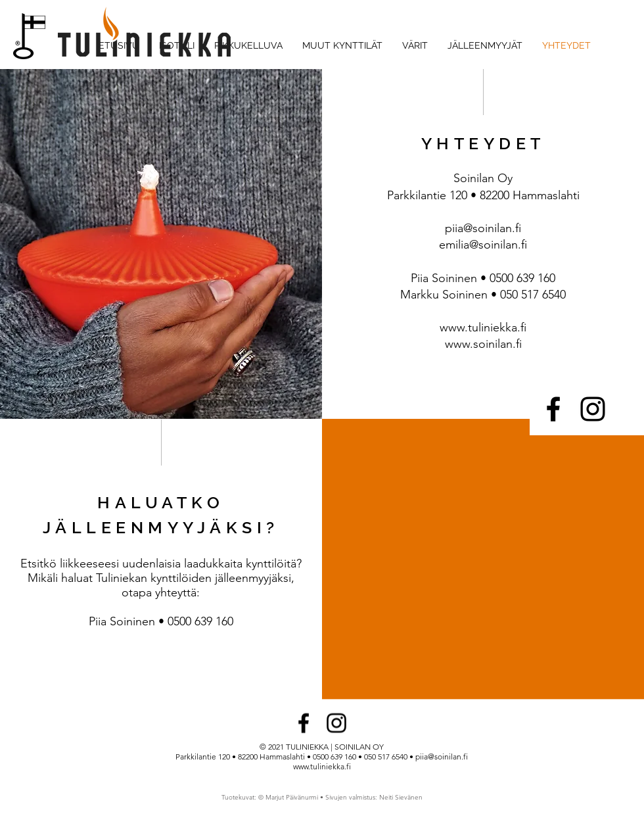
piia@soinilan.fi (483, 228)
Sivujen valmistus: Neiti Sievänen (374, 797)
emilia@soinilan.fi (483, 245)
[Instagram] (593, 409)
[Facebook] (553, 409)
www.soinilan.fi (483, 344)
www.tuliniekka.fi (483, 327)
